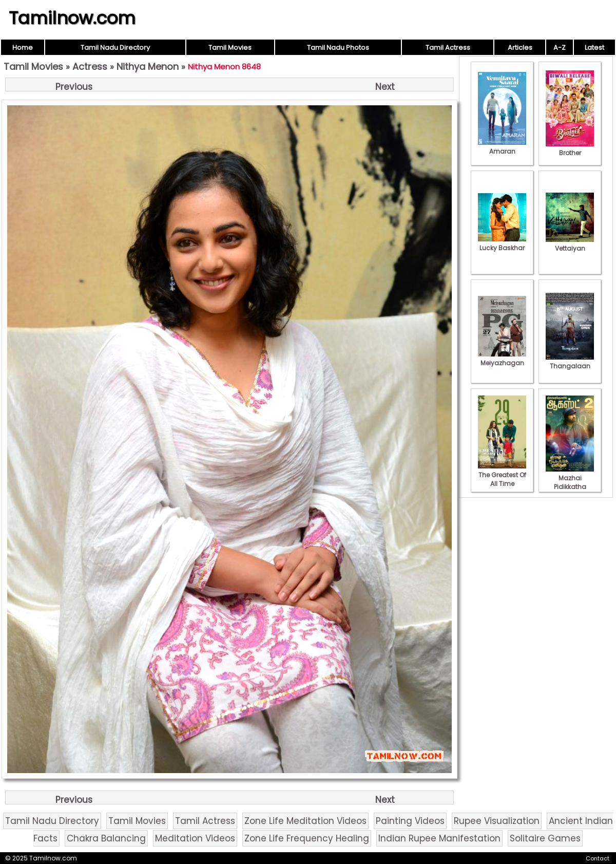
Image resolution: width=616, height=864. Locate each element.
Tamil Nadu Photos (338, 48)
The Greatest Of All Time (502, 475)
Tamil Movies (230, 48)
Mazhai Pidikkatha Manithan (570, 482)
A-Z (560, 48)
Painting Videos (410, 821)
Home (23, 48)
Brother (570, 148)
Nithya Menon (148, 67)
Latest (594, 48)
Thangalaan (570, 362)
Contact (598, 858)
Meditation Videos (195, 838)
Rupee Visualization (497, 821)
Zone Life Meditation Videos (305, 821)
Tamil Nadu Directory (115, 48)
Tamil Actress (448, 48)
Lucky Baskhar (502, 243)
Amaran (502, 147)
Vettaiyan (570, 244)
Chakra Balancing (106, 838)
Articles (520, 48)
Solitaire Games (545, 838)
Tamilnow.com (72, 18)
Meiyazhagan (502, 359)
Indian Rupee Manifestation (439, 838)
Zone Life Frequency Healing (307, 838)
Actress (90, 67)
